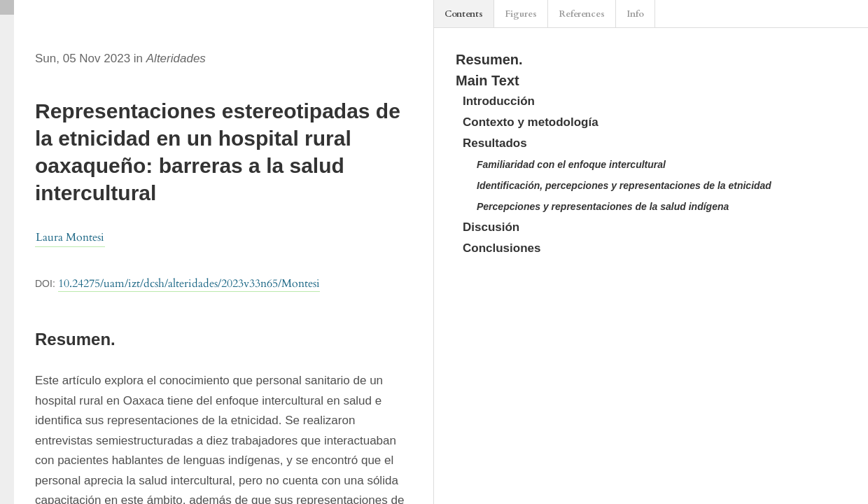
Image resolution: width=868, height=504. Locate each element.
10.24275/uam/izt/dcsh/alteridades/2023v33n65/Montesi (189, 283)
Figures (521, 14)
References (582, 14)
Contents (464, 14)
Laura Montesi (70, 237)
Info (635, 14)
